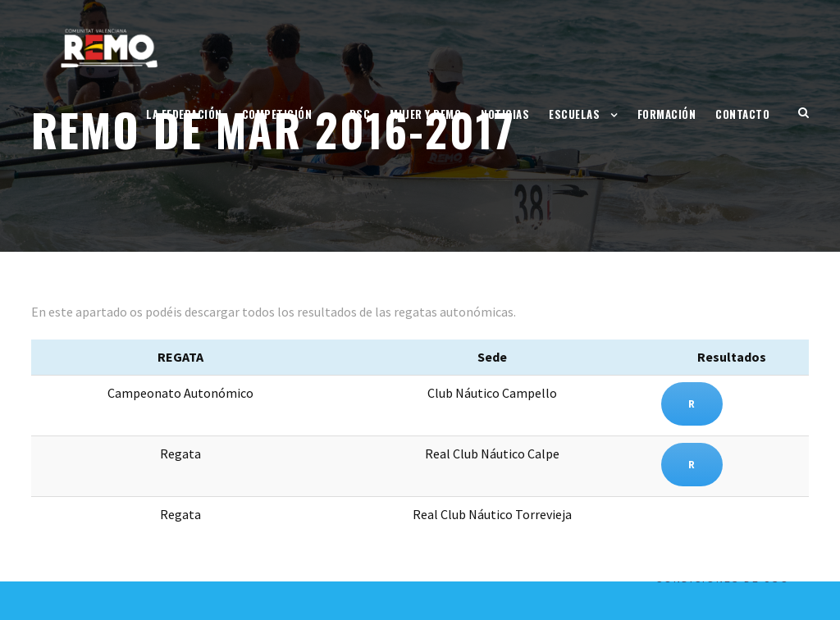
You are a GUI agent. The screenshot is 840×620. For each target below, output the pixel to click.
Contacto (742, 114)
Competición (277, 114)
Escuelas (574, 114)
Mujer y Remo (425, 114)
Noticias (505, 114)
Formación (667, 114)
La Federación (184, 114)
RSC (360, 114)
